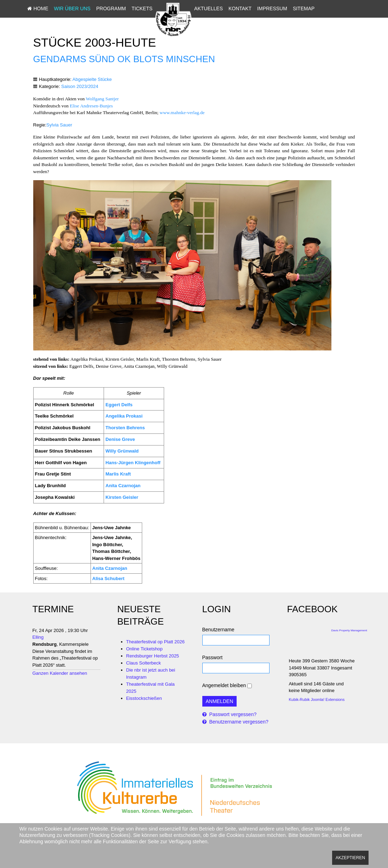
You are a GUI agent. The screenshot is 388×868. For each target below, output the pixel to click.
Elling (38, 637)
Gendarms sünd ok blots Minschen (124, 59)
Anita (98, 568)
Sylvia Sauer (59, 125)
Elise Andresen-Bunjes (91, 106)
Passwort (213, 657)
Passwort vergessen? (232, 714)
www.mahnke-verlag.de (182, 113)
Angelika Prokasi (124, 416)
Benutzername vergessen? (238, 722)
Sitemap (228, 20)
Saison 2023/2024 (80, 86)
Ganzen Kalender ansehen (60, 673)
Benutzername (218, 630)
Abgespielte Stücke (92, 79)
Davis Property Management (349, 630)
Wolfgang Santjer (102, 99)
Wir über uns (96, 8)
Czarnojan (116, 568)
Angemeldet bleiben (224, 685)
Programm (134, 8)
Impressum (296, 8)
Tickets (165, 8)
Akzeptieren (350, 858)
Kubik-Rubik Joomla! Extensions (317, 699)
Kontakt (263, 8)
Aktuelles (232, 8)
